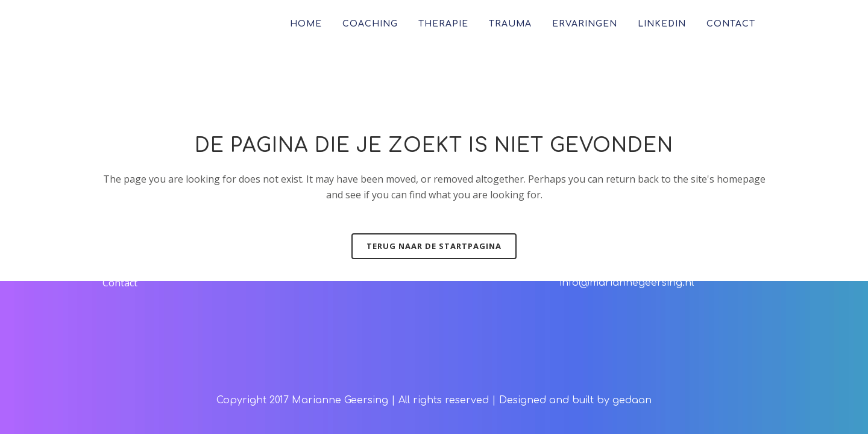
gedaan (632, 400)
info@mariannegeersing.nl (627, 283)
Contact (120, 283)
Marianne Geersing (340, 400)
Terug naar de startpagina (434, 246)
